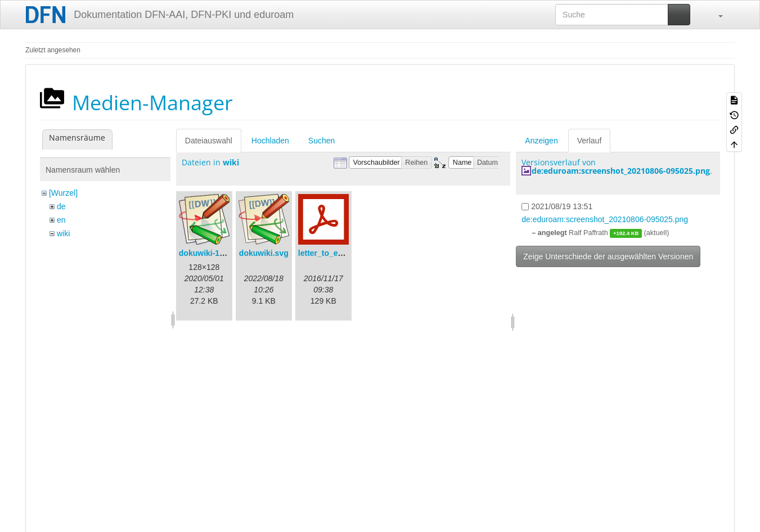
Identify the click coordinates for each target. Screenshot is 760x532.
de (61, 206)
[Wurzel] (63, 193)
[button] (715, 15)
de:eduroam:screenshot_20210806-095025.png (621, 171)
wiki (63, 233)
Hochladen (270, 141)
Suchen (321, 141)
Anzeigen (541, 141)
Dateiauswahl (209, 141)
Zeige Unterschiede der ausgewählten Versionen (608, 256)
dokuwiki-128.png (212, 253)
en (61, 220)
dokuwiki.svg (264, 253)
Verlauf (590, 141)
